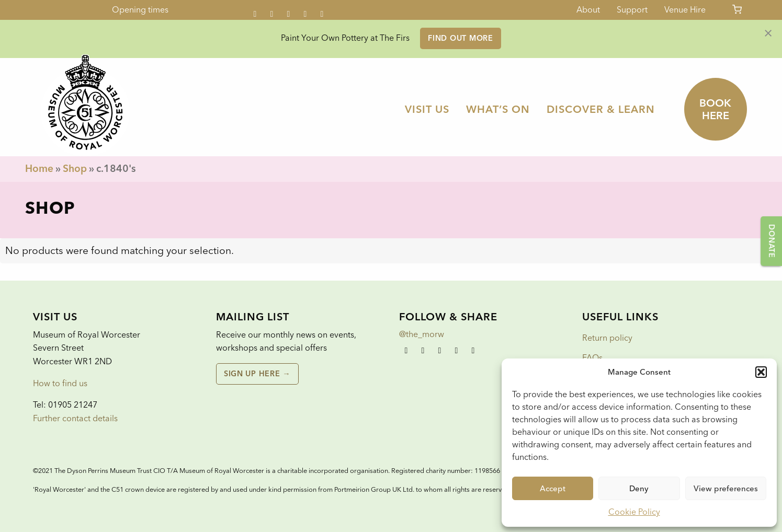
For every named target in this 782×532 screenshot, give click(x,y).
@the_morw (422, 334)
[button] (761, 372)
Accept (553, 489)
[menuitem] (427, 109)
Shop (75, 169)
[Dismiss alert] (768, 32)
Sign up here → (257, 374)
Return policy (607, 338)
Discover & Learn (601, 109)
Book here (715, 109)
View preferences (726, 489)
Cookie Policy (634, 512)
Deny (639, 489)
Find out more (460, 38)
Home (39, 169)
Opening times (140, 10)
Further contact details (75, 418)
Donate (772, 241)
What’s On (498, 109)
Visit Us (427, 109)
